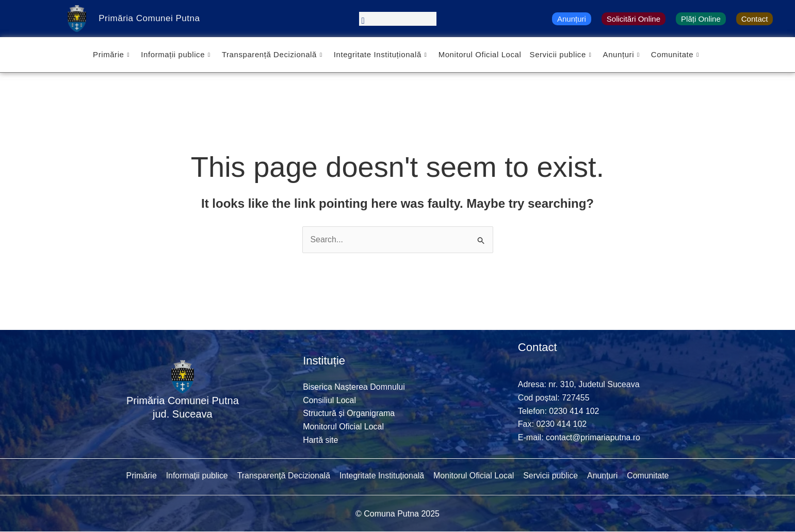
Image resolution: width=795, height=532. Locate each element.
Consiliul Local (329, 400)
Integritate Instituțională (380, 54)
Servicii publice (561, 54)
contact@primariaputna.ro (593, 437)
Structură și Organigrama (349, 414)
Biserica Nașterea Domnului (354, 387)
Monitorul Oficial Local (480, 54)
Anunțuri (572, 19)
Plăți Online (701, 19)
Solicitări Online (634, 19)
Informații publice (175, 54)
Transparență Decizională (272, 54)
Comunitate (676, 54)
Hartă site (320, 440)
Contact (755, 19)
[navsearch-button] (398, 19)
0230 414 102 (574, 411)
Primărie (111, 54)
